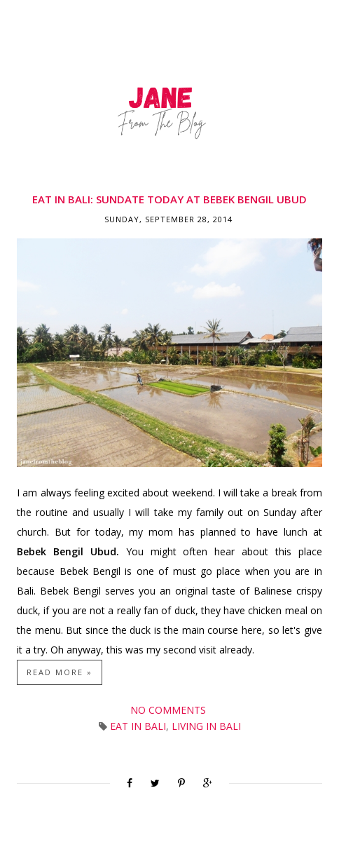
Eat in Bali (138, 726)
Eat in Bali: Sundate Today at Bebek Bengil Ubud (169, 199)
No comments (169, 710)
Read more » (60, 672)
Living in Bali (206, 726)
